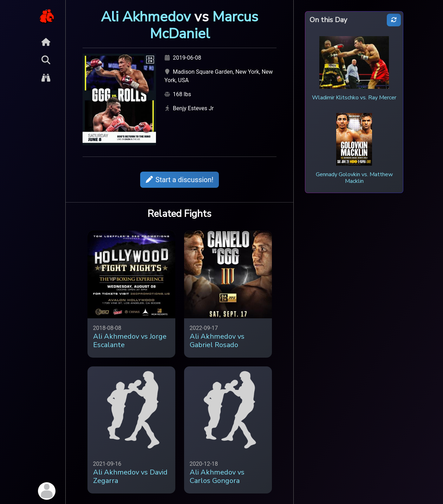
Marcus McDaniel (204, 25)
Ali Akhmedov (146, 17)
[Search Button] (46, 60)
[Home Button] (46, 42)
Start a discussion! (180, 180)
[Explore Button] (46, 78)
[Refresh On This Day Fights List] (394, 20)
